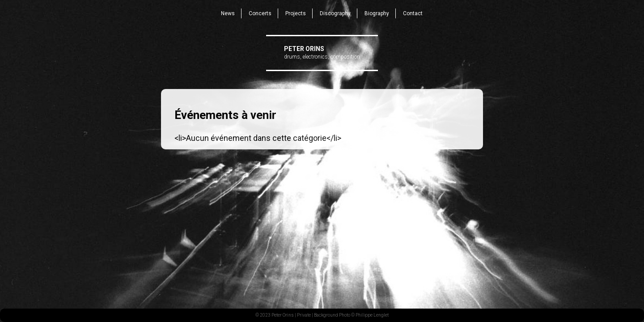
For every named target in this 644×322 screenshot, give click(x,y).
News (228, 13)
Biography (377, 13)
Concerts (260, 13)
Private (304, 315)
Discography (335, 13)
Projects (296, 13)
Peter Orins (304, 49)
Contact (413, 13)
